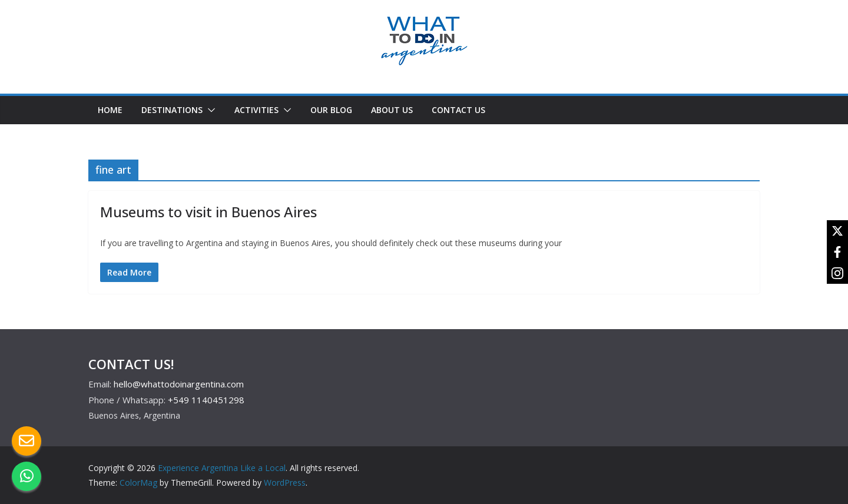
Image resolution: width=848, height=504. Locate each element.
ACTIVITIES (256, 110)
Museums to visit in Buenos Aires (208, 212)
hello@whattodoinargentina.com (179, 384)
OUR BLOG (331, 110)
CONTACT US (458, 110)
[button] (209, 110)
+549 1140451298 (206, 400)
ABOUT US (392, 110)
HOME (110, 110)
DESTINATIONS (172, 110)
